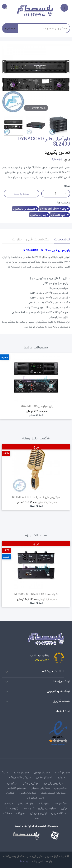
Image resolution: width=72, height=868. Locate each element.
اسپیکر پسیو (21, 772)
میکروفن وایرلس (53, 783)
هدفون (10, 793)
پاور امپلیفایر (25, 803)
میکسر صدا (60, 803)
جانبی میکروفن (36, 798)
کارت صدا (28, 808)
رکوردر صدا (12, 808)
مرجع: (67, 160)
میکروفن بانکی (28, 793)
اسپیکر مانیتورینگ (20, 777)
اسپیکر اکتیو (62, 772)
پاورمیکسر (43, 803)
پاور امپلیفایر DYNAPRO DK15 (36, 406)
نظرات (17, 239)
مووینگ (21, 813)
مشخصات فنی (38, 239)
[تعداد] (56, 194)
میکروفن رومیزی (40, 788)
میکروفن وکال (31, 783)
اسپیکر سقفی (44, 777)
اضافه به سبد (22, 194)
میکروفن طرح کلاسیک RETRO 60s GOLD (36, 497)
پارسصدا (25, 861)
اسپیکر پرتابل (42, 772)
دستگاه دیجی (59, 813)
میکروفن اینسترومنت (53, 793)
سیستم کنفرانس (16, 788)
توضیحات (62, 239)
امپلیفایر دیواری (47, 808)
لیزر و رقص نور (38, 813)
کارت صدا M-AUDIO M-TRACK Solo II (36, 594)
